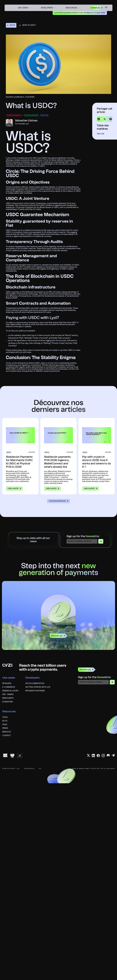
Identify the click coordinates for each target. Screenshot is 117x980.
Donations (8, 702)
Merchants (8, 698)
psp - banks (8, 695)
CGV (40, 768)
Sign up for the (83, 536)
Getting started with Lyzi (38, 687)
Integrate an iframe (35, 691)
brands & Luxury (10, 691)
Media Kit (7, 732)
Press (5, 728)
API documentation (35, 684)
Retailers (7, 684)
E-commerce (9, 687)
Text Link (101, 134)
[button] (24, 8)
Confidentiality (29, 768)
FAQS (5, 725)
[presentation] (95, 690)
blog (5, 721)
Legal (5, 717)
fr (106, 8)
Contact (7, 736)
